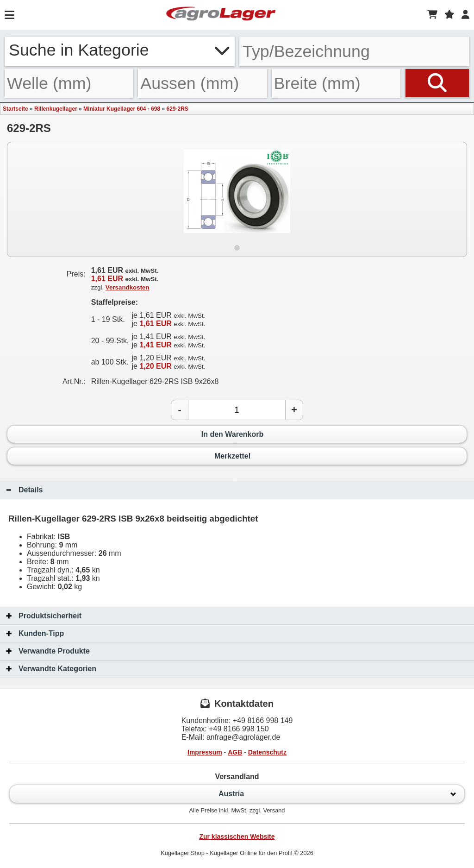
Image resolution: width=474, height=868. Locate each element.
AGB (235, 752)
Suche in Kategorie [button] (120, 50)
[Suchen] (437, 83)
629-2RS (178, 109)
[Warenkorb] (432, 15)
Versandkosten (128, 287)
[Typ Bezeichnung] (354, 51)
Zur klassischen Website (237, 837)
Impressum (205, 752)
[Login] (465, 15)
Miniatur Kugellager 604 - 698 (122, 109)
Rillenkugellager (56, 109)
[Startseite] (221, 15)
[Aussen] (202, 83)
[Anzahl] (237, 410)
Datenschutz (267, 752)
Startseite (16, 109)
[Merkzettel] (449, 15)
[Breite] (336, 83)
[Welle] (69, 83)
